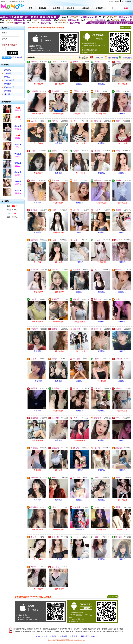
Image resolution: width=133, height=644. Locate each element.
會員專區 (63, 636)
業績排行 (8, 70)
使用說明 (84, 636)
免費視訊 (80, 84)
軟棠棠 (18, 138)
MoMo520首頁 (114, 1)
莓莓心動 (18, 129)
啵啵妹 (18, 166)
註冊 (13, 57)
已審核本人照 (9, 87)
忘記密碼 (18, 57)
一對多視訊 (38, 381)
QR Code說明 (126, 27)
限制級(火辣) (99, 58)
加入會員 (74, 636)
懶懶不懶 (18, 184)
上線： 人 (12, 206)
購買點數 (53, 636)
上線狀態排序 (9, 80)
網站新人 (8, 77)
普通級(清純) (127, 58)
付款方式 (94, 636)
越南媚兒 (18, 110)
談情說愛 (8, 91)
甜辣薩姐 (18, 193)
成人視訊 (8, 94)
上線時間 (8, 73)
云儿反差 (18, 119)
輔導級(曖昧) (113, 58)
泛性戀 (18, 175)
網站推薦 (8, 84)
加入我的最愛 (126, 1)
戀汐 (18, 147)
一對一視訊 (80, 529)
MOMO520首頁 (41, 636)
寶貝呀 (18, 157)
